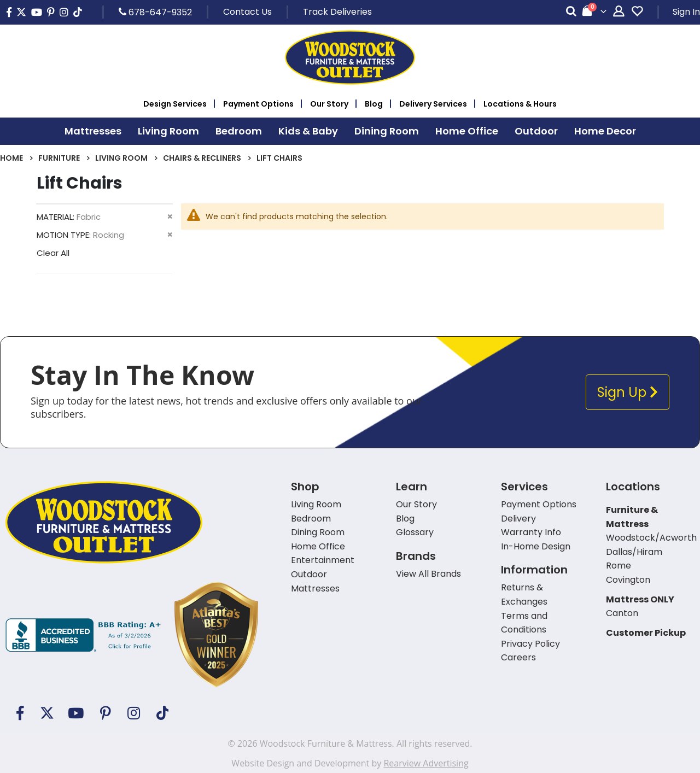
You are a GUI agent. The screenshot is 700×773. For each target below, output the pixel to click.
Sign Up (628, 392)
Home (11, 158)
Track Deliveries (337, 12)
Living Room (121, 158)
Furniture (59, 158)
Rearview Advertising (426, 763)
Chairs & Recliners (202, 158)
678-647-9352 (155, 12)
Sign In (686, 12)
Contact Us (247, 12)
